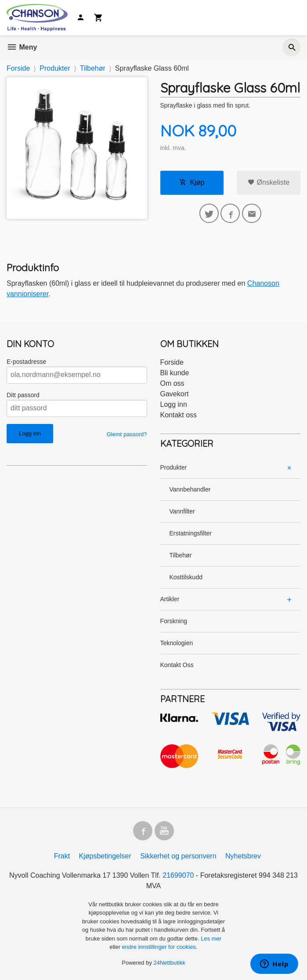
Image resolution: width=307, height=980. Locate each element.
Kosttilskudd (186, 577)
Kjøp (192, 182)
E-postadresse (26, 362)
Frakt (62, 856)
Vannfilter (182, 511)
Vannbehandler (190, 489)
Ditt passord (23, 395)
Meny (22, 47)
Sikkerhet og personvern (178, 856)
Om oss (172, 383)
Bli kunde (175, 373)
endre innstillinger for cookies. (160, 947)
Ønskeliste (269, 182)
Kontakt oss (179, 415)
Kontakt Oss (177, 665)
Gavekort (175, 394)
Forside (18, 68)
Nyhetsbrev (243, 856)
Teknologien (177, 643)
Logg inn (174, 404)
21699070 (178, 875)
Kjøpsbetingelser (105, 856)
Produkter (174, 467)
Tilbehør (181, 555)
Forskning (174, 621)
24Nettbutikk (170, 963)
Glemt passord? (127, 434)
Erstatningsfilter (191, 533)
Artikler (170, 599)
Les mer (211, 939)
